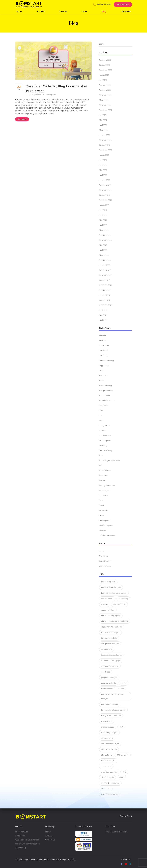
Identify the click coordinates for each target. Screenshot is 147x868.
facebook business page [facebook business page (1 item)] (111, 661)
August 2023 (104, 75)
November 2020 (105, 140)
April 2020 (103, 175)
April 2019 (103, 225)
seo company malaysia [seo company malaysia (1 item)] (110, 744)
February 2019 (105, 235)
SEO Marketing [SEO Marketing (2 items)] (123, 755)
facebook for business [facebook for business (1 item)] (110, 666)
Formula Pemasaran (107, 401)
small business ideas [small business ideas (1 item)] (109, 772)
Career (84, 11)
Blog (104, 11)
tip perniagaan (105, 491)
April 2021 (103, 125)
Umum (102, 516)
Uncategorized (51, 95)
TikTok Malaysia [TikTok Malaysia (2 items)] (108, 778)
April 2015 (103, 320)
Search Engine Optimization (27, 844)
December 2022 (105, 90)
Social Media (104, 476)
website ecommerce (107, 536)
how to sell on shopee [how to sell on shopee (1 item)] (110, 704)
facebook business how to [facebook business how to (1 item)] (111, 655)
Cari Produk (104, 351)
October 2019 (104, 195)
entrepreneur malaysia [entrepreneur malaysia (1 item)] (110, 644)
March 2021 (104, 130)
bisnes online (104, 346)
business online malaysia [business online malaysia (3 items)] (111, 587)
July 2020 (103, 160)
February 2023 (105, 85)
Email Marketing (105, 386)
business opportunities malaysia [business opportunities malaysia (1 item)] (114, 593)
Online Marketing (106, 451)
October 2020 (104, 145)
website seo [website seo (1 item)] (106, 789)
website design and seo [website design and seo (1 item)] (110, 783)
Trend (101, 506)
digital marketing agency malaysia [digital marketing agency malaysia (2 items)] (115, 621)
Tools (101, 501)
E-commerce (104, 376)
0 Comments (36, 95)
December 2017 (105, 270)
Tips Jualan (104, 496)
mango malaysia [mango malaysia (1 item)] (108, 727)
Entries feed (104, 556)
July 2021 (103, 115)
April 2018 (103, 250)
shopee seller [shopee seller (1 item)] (106, 766)
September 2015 (106, 305)
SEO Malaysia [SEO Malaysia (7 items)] (107, 755)
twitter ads (103, 511)
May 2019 (103, 220)
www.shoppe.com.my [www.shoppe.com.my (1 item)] (110, 794)
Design (102, 371)
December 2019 (105, 185)
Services (63, 11)
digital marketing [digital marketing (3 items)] (108, 610)
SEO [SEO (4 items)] (121, 727)
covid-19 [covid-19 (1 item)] (105, 604)
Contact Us (126, 11)
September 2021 (106, 110)
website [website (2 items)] (122, 778)
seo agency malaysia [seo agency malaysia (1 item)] (109, 733)
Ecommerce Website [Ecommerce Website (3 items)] (109, 638)
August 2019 (104, 205)
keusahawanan (105, 436)
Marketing (103, 446)
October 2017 (104, 280)
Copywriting (104, 366)
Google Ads (104, 406)
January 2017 (105, 295)
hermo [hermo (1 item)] (124, 683)
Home (19, 11)
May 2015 (103, 315)
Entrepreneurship (106, 391)
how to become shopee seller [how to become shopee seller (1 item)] (112, 689)
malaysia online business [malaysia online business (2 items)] (111, 716)
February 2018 (105, 260)
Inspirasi (102, 421)
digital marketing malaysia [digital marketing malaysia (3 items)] (112, 627)
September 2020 (106, 150)
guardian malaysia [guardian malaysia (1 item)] (109, 683)
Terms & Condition (38, 864)
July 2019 (103, 210)
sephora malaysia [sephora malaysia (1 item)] (108, 761)
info (101, 416)
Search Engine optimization (110, 461)
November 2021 (105, 105)
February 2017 (105, 290)
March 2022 (104, 100)
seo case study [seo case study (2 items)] (107, 738)
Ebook (102, 381)
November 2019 (105, 190)
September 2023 (106, 70)
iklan (101, 411)
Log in (101, 551)
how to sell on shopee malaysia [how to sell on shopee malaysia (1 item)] (113, 710)
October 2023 (104, 65)
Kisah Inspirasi (105, 441)
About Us (41, 11)
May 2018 (103, 245)
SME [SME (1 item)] (124, 772)
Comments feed (105, 561)
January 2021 (105, 135)
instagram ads (105, 426)
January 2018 (105, 265)
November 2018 (105, 240)
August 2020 (104, 155)
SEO (101, 466)
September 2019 (106, 200)
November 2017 (105, 275)
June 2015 (103, 310)
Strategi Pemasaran (107, 486)
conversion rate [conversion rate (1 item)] (107, 599)
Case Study (104, 356)
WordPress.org (105, 566)
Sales (101, 456)
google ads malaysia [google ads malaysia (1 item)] (109, 678)
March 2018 (104, 255)
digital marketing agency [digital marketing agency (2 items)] (111, 616)
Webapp (102, 531)
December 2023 (105, 60)
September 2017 (106, 285)
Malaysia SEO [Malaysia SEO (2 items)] (107, 721)
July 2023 (103, 80)
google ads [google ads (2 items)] (106, 672)
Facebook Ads (105, 396)
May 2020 (103, 170)
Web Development (106, 526)
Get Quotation (123, 4)
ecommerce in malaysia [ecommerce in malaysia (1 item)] (110, 632)
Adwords (103, 336)
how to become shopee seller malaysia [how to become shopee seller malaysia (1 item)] (112, 697)
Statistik (102, 481)
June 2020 (103, 165)
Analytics (103, 341)
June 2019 (103, 215)
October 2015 (104, 300)
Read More (22, 119)
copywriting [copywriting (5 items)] (123, 599)
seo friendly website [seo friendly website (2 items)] (109, 749)
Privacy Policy (126, 816)
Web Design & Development (27, 840)
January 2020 (105, 180)
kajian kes (103, 431)
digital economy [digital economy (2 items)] (119, 604)
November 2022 (105, 95)
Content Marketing (106, 361)
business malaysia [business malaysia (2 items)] (108, 582)
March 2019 (104, 230)
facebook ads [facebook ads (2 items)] (107, 649)
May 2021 (103, 120)
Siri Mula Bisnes (105, 471)
